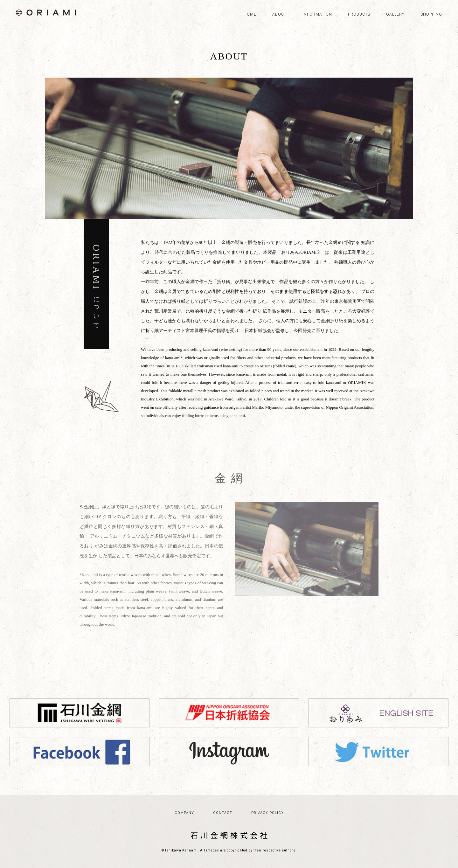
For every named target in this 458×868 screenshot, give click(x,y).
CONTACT (223, 813)
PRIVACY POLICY (267, 813)
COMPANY (184, 813)
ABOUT (279, 14)
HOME (250, 14)
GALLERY (395, 14)
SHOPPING (431, 14)
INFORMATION (317, 14)
